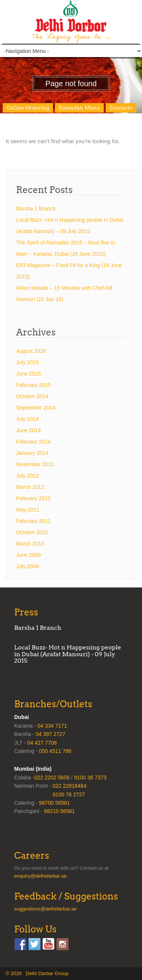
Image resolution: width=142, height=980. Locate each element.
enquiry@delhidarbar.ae (41, 876)
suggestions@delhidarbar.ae (46, 909)
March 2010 (30, 544)
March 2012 (30, 487)
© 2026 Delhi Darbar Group (37, 973)
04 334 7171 (52, 726)
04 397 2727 (50, 734)
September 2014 (36, 408)
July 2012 (28, 476)
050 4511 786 (55, 751)
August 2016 (31, 351)
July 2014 (28, 419)
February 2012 (34, 498)
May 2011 (28, 510)
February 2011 (34, 521)
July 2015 (28, 362)
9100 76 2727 (69, 795)
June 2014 (29, 430)
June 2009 (29, 555)
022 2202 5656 (52, 778)
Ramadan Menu (80, 108)
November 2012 (35, 464)
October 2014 (32, 396)
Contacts (121, 108)
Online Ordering (28, 108)
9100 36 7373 (91, 778)
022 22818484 (70, 786)
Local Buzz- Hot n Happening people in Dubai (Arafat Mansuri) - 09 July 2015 (68, 654)
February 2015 (34, 385)
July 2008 (28, 566)
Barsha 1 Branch (36, 209)
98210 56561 (59, 811)
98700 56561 (55, 803)
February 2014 (34, 442)
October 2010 (32, 532)
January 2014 (32, 453)
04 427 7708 (42, 743)
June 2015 (29, 374)
